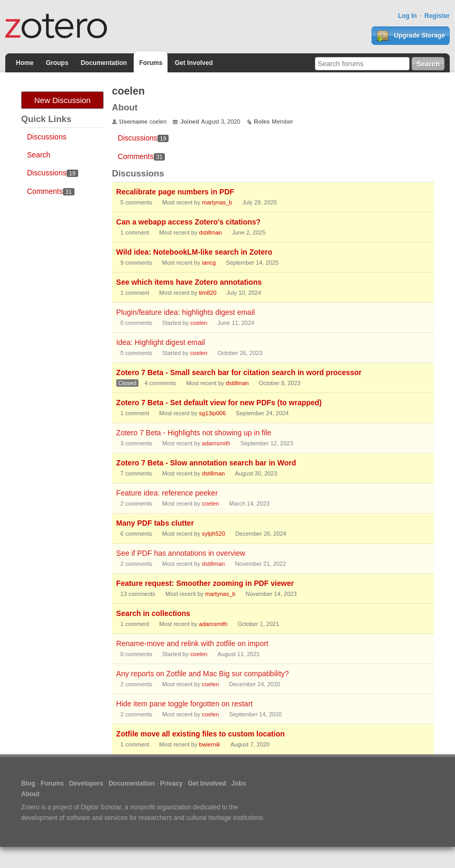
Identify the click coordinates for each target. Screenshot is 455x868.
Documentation (104, 63)
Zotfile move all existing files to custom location (201, 734)
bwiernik (210, 744)
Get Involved (194, 63)
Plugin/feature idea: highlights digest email (185, 312)
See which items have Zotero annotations (189, 282)
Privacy (171, 783)
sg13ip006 (213, 413)
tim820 (208, 293)
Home (25, 63)
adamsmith (216, 443)
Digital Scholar (101, 807)
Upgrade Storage (411, 36)
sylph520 (213, 534)
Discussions (47, 137)
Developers (86, 783)
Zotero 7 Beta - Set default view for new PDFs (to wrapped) (219, 403)
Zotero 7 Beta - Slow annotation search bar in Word (206, 463)
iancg (209, 263)
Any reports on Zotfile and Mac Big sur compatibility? (203, 674)
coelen (199, 323)
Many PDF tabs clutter (155, 523)
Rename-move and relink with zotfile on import (192, 643)
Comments (51, 191)
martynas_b (217, 202)
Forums (151, 63)
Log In (407, 16)
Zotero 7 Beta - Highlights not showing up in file (194, 433)
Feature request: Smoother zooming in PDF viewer (205, 583)
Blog (28, 783)
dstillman (211, 232)
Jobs (239, 783)
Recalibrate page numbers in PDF (175, 192)
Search (39, 155)
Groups (57, 63)
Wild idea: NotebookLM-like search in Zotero (194, 252)
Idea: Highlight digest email (161, 342)
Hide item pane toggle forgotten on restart (184, 704)
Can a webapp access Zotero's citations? (188, 222)
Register (437, 16)
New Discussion (63, 100)
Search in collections (153, 613)
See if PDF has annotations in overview (181, 553)
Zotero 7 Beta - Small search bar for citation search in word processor (239, 372)
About (30, 794)
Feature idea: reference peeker (167, 493)
